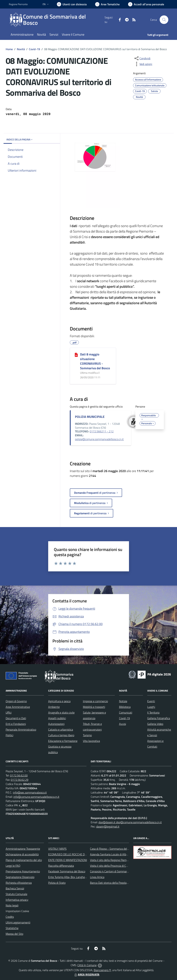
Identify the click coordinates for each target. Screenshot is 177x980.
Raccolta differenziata (61, 866)
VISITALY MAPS (57, 849)
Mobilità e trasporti (94, 707)
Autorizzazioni (56, 724)
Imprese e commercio (95, 701)
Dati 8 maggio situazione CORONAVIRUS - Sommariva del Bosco (95, 361)
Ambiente (54, 707)
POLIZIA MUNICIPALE (90, 417)
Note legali (12, 905)
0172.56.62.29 (20, 780)
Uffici (9, 712)
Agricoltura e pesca (59, 701)
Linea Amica (97, 877)
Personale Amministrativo (21, 730)
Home (9, 49)
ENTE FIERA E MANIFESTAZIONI (68, 860)
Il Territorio (153, 712)
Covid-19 (34, 49)
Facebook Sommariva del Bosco (67, 871)
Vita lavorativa (91, 741)
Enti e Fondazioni (16, 724)
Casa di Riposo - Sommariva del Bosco (112, 849)
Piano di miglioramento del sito (24, 860)
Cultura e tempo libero (61, 735)
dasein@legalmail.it (108, 826)
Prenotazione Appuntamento (23, 871)
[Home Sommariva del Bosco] (57, 20)
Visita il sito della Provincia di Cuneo (111, 866)
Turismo (87, 735)
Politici (9, 735)
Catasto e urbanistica (61, 730)
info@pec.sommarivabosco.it (30, 792)
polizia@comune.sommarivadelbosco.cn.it (99, 439)
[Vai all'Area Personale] (146, 4)
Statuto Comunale (16, 894)
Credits (10, 917)
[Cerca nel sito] (164, 20)
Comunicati (126, 712)
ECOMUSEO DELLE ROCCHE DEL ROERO (73, 854)
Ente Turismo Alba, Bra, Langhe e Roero (71, 877)
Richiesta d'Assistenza (19, 883)
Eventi (151, 701)
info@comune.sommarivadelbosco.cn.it (36, 797)
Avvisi (123, 724)
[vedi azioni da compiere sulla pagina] (143, 64)
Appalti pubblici (57, 718)
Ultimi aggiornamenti (18, 922)
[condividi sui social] (142, 58)
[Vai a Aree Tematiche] (107, 4)
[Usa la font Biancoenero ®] (72, 4)
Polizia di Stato (57, 883)
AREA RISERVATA (86, 975)
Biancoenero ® (102, 970)
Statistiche (12, 928)
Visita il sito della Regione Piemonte (111, 860)
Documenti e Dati (16, 718)
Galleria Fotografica (159, 718)
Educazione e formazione (63, 741)
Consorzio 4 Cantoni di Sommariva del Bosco (116, 871)
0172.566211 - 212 (102, 431)
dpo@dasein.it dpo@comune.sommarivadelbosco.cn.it (130, 822)
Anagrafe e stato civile (61, 712)
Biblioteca (125, 707)
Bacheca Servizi (15, 888)
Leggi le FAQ (13, 866)
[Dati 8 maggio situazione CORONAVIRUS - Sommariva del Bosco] (76, 355)
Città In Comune (87, 965)
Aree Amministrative (18, 707)
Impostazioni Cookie (17, 911)
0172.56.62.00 (19, 775)
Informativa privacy (17, 900)
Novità (21, 49)
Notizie (123, 701)
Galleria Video (155, 724)
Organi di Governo (16, 701)
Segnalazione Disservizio (20, 877)
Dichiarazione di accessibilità (22, 854)
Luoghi (151, 707)
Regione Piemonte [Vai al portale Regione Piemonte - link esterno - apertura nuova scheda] (18, 4)
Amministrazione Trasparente (23, 849)
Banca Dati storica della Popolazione (111, 883)
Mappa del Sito (14, 934)
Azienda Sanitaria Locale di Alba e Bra (112, 854)
